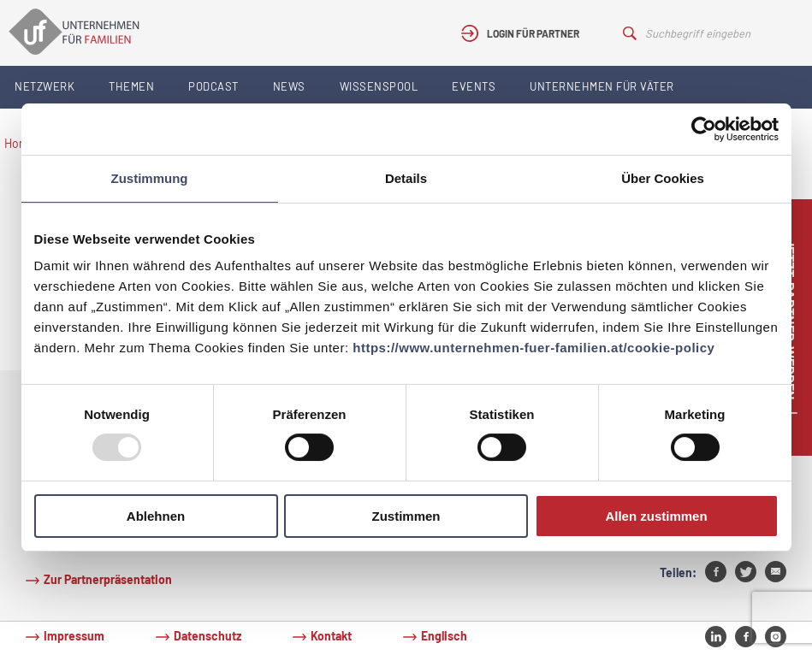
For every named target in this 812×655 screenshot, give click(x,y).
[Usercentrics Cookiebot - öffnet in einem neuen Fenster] (704, 129)
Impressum (74, 636)
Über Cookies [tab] (663, 178)
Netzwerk (44, 86)
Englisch (444, 636)
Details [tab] (406, 178)
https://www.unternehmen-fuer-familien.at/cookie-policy (533, 348)
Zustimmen (406, 516)
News (289, 86)
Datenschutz (207, 636)
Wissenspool (379, 86)
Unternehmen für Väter (602, 86)
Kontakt (331, 636)
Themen (131, 86)
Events (474, 86)
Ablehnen (156, 516)
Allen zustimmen (656, 516)
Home (20, 143)
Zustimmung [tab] (150, 178)
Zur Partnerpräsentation (108, 579)
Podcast (213, 86)
